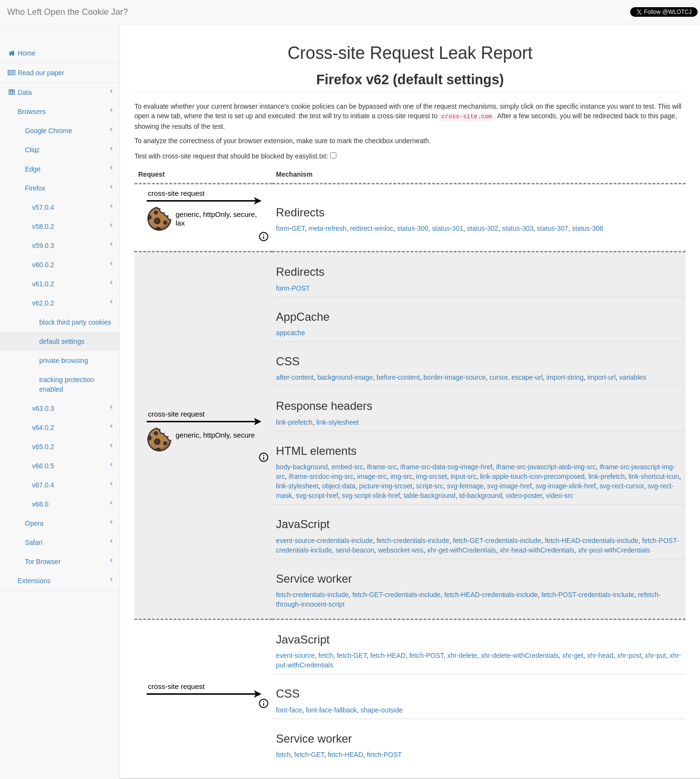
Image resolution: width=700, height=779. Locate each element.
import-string (565, 377)
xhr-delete (462, 655)
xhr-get (573, 655)
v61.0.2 (72, 283)
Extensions (65, 580)
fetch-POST (426, 655)
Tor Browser (69, 561)
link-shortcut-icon (654, 476)
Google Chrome (69, 130)
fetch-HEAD (388, 655)
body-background (302, 467)
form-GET (290, 228)
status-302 (483, 228)
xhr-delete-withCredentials (520, 655)
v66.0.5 (72, 465)
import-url (601, 377)
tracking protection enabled (67, 384)
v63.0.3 (72, 408)
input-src (464, 476)
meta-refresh (328, 228)
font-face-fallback (331, 710)
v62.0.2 (72, 303)
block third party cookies (75, 322)
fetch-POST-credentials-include (588, 595)
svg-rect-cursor (622, 486)
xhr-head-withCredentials (537, 550)
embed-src (347, 467)
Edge (69, 169)
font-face (289, 710)
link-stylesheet (338, 422)
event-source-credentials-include (324, 541)
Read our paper (36, 73)
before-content (398, 377)
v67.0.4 (72, 485)
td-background (481, 496)
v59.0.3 (72, 245)
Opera (69, 523)
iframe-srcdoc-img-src (321, 476)
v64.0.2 (72, 427)
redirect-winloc (372, 228)
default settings (62, 341)
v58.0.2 (72, 226)
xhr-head (600, 655)
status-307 (552, 228)
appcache (291, 333)
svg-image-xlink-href (566, 486)
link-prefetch (294, 422)
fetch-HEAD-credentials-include (592, 541)
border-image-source (455, 377)
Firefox (69, 188)
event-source (295, 655)
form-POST (293, 288)
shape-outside (382, 710)
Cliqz (69, 149)
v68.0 (72, 504)
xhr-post (629, 655)
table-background (430, 496)
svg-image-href (509, 486)
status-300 (413, 228)
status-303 (517, 228)
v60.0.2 (72, 264)
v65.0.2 (72, 446)
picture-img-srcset (385, 486)
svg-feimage (465, 486)
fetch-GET (352, 655)
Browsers (65, 111)
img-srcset (431, 476)
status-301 (448, 228)
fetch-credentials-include (413, 541)
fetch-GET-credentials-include (497, 541)
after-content (295, 377)
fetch (326, 655)
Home (21, 53)
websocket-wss (401, 550)
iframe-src (382, 467)
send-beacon (355, 550)
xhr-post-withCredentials (614, 550)
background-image (345, 377)
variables (633, 377)
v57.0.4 (72, 207)
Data (60, 92)
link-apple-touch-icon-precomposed (532, 476)
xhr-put (656, 655)
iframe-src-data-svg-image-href (446, 467)
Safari (69, 542)
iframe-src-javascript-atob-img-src (546, 467)
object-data (339, 486)
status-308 (587, 228)
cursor (499, 377)
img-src (401, 476)
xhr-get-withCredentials (462, 550)
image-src (372, 476)
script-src (429, 486)
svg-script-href (317, 496)
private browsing (64, 361)
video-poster (524, 496)
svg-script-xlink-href (371, 496)
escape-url (527, 377)
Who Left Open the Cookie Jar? (67, 12)
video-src (560, 496)
